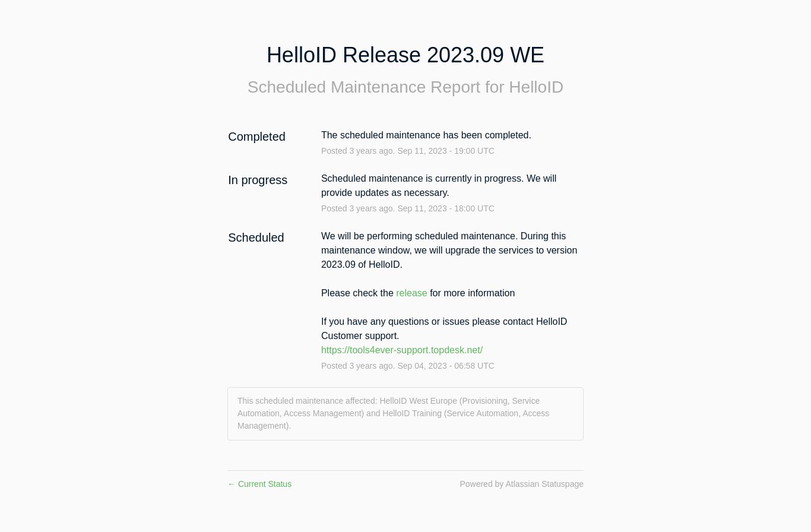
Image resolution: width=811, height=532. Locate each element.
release (411, 293)
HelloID (536, 87)
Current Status (259, 484)
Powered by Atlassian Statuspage (522, 484)
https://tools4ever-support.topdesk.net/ (402, 350)
